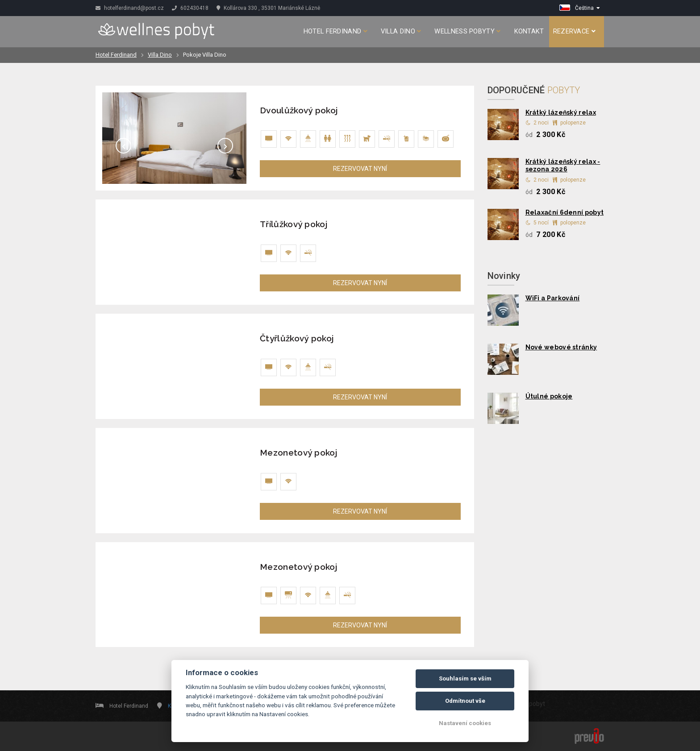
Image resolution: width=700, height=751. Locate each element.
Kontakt (529, 31)
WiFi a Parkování (553, 298)
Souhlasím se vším (465, 678)
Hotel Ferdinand (335, 31)
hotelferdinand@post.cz (130, 8)
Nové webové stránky (561, 347)
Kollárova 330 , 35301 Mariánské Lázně (268, 8)
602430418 (190, 8)
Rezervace (574, 31)
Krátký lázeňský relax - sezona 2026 (563, 166)
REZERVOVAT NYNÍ (360, 169)
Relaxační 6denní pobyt (565, 212)
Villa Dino (401, 31)
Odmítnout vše (465, 701)
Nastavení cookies (465, 723)
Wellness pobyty (467, 31)
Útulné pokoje (549, 396)
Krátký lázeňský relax (561, 112)
